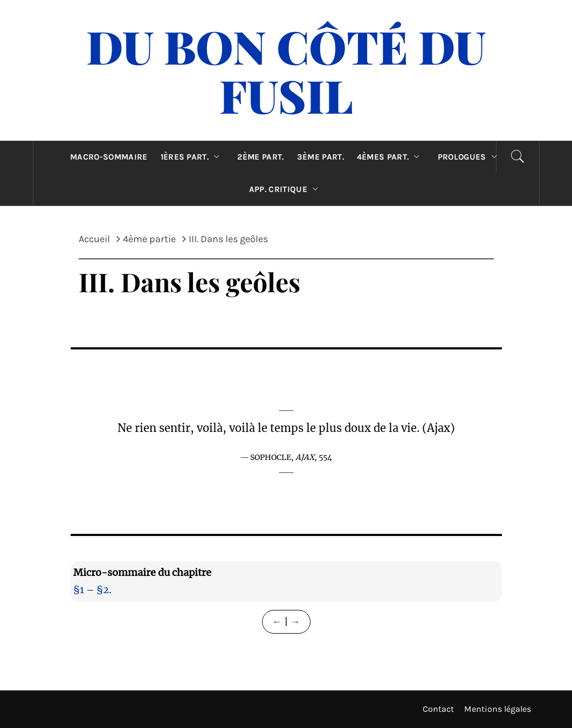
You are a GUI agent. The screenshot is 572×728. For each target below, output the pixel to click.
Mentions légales (498, 709)
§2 (103, 590)
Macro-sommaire (109, 157)
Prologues (470, 157)
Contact (438, 709)
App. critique (286, 189)
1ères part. (193, 157)
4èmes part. (391, 157)
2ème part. (260, 157)
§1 (79, 590)
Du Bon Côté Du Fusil (286, 70)
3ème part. (321, 157)
